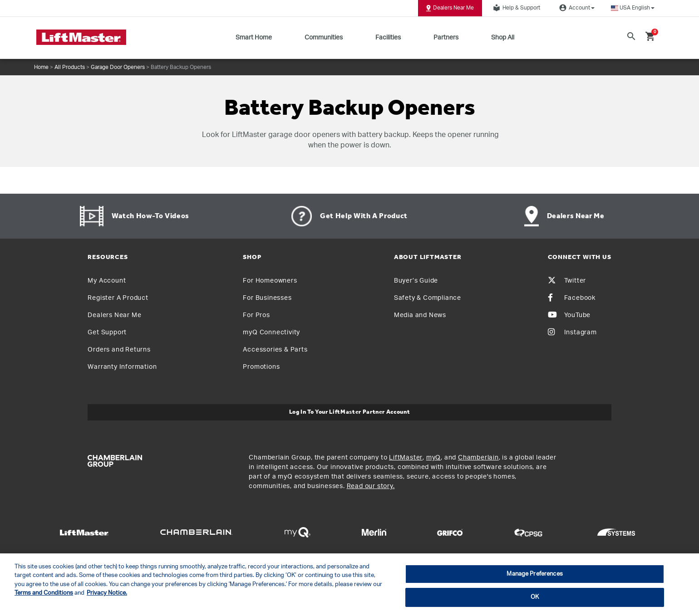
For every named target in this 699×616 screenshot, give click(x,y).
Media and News (420, 315)
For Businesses (267, 298)
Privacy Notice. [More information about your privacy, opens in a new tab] (107, 593)
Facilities (388, 38)
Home (41, 67)
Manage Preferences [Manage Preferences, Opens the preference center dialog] (534, 574)
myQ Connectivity (271, 332)
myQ (433, 458)
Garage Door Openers (118, 67)
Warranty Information (122, 367)
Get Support (107, 332)
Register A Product (118, 298)
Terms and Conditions (44, 593)
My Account (107, 281)
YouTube (569, 315)
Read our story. (371, 486)
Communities (324, 38)
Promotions (261, 367)
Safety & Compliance (428, 298)
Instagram (572, 332)
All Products (70, 67)
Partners (446, 38)
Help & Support (515, 8)
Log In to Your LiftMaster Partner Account (350, 412)
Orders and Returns (119, 350)
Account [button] (576, 8)
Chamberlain (478, 458)
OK (535, 597)
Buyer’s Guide (416, 281)
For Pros (256, 315)
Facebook (572, 298)
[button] (633, 8)
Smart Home (254, 38)
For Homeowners (270, 281)
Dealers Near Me (450, 8)
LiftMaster (406, 458)
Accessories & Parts (275, 350)
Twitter (567, 281)
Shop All (503, 38)
